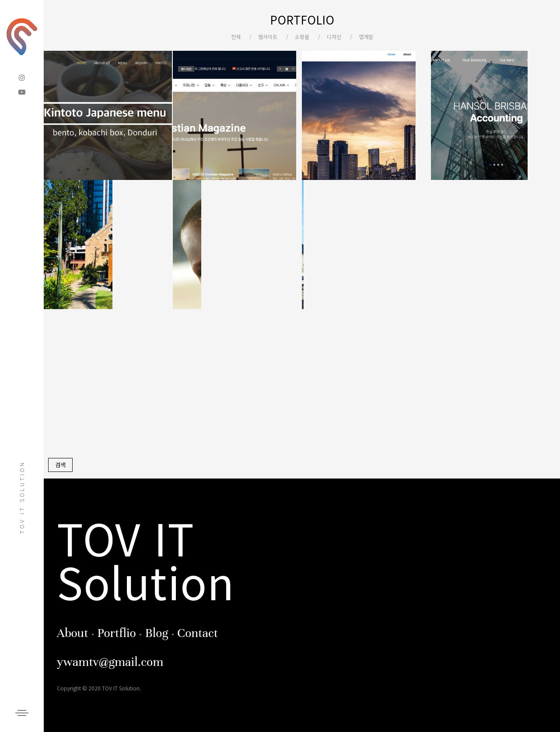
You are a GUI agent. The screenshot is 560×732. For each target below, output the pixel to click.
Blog (156, 633)
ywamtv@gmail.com (110, 662)
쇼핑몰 (302, 37)
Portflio (116, 633)
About (73, 633)
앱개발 (366, 37)
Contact (198, 633)
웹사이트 (268, 37)
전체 (236, 37)
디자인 (334, 37)
